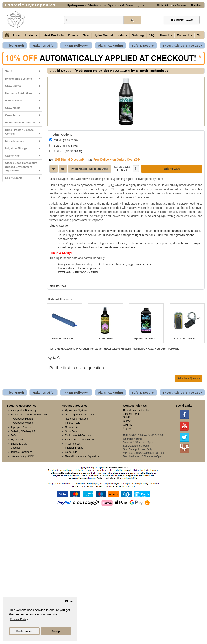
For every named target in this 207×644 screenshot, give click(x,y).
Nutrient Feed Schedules (34, 414)
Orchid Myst (105, 338)
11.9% (116, 348)
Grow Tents (24, 115)
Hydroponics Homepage (24, 410)
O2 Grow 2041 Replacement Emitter (187, 338)
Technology (139, 348)
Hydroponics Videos (22, 422)
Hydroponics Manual (22, 418)
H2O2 (107, 348)
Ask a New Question (189, 378)
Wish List (162, 5)
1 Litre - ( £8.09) (64, 145)
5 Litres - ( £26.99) (66, 151)
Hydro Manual (103, 35)
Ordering (138, 35)
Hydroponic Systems (24, 79)
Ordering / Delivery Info (23, 431)
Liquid (59, 348)
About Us (166, 35)
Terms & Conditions (21, 452)
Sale (86, 35)
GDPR (32, 456)
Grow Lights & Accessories (80, 414)
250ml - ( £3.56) (64, 140)
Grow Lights (24, 86)
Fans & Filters (24, 101)
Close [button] (69, 601)
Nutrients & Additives (24, 93)
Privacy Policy (18, 456)
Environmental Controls (24, 123)
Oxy (151, 348)
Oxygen (69, 348)
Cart (200, 35)
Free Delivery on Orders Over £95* (117, 159)
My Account (179, 5)
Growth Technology (152, 71)
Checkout (196, 5)
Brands (73, 35)
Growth (126, 348)
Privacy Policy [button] (19, 619)
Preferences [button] (24, 631)
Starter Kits (24, 156)
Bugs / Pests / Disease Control (24, 133)
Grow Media (24, 108)
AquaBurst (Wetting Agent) (146, 338)
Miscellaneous (24, 141)
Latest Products (53, 35)
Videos (122, 35)
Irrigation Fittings (24, 148)
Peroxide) (96, 348)
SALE (24, 71)
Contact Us (185, 35)
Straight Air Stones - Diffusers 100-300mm (65, 338)
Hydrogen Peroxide (167, 348)
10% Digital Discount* (69, 159)
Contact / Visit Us (135, 405)
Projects (26, 427)
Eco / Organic (24, 178)
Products (31, 35)
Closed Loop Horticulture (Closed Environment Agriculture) (24, 168)
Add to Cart (172, 168)
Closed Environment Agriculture (82, 456)
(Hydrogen (82, 348)
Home (16, 35)
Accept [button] (56, 631)
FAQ (152, 35)
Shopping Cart (19, 443)
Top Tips (15, 427)
